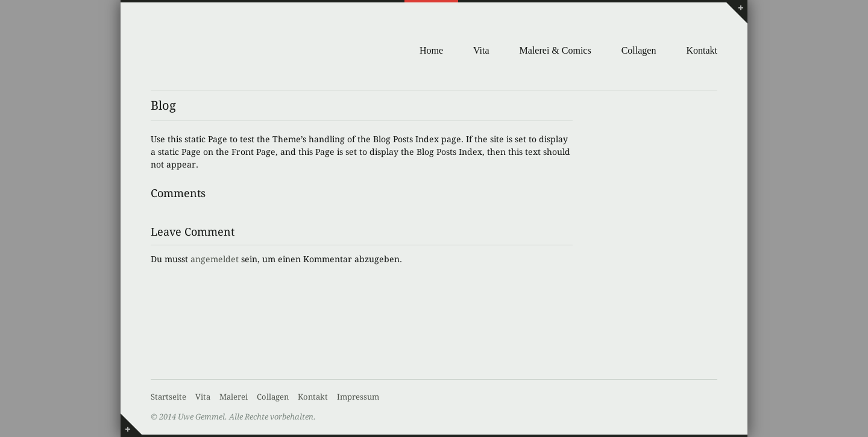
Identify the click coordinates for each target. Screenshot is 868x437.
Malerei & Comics (555, 50)
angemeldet (215, 259)
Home (431, 50)
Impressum (358, 397)
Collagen (639, 50)
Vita (481, 50)
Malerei (234, 397)
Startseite (168, 397)
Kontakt (702, 50)
